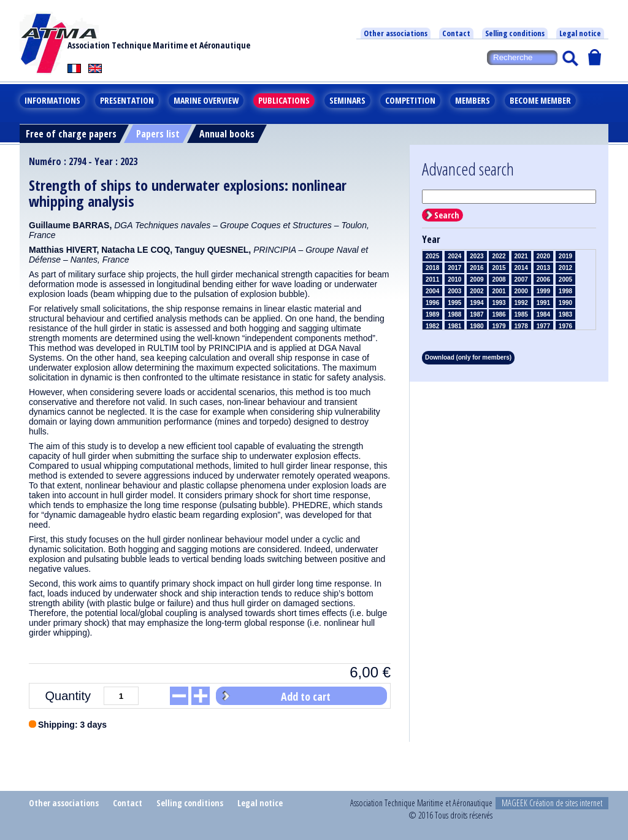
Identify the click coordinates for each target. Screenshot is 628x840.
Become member (540, 100)
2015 (499, 268)
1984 (543, 314)
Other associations (396, 33)
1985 (521, 314)
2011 (432, 279)
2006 (543, 279)
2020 (543, 256)
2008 (499, 279)
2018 (432, 268)
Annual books (227, 134)
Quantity (68, 696)
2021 (521, 256)
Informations (52, 100)
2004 (432, 291)
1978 (521, 326)
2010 (454, 279)
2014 (521, 268)
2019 (565, 256)
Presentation (127, 100)
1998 (565, 291)
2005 (565, 279)
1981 (454, 326)
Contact (456, 33)
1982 (432, 326)
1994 (477, 303)
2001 (499, 291)
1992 (521, 303)
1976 (565, 326)
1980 (477, 326)
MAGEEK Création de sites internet (552, 803)
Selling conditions (515, 33)
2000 (521, 291)
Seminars (347, 100)
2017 (454, 268)
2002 (477, 291)
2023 (477, 256)
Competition (410, 100)
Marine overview (206, 100)
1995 (454, 303)
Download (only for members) (468, 357)
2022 (499, 256)
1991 (543, 303)
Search (447, 215)
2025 (432, 256)
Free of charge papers (71, 134)
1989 (432, 314)
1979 (499, 326)
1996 (432, 303)
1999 (543, 291)
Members (473, 100)
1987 (477, 314)
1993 (499, 303)
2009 (477, 279)
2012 (565, 268)
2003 (454, 291)
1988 (454, 314)
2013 (543, 268)
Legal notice (580, 33)
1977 (543, 326)
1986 (499, 314)
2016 (477, 268)
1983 (565, 314)
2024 (454, 256)
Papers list (158, 134)
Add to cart (306, 696)
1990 (565, 303)
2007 (521, 279)
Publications (284, 100)
